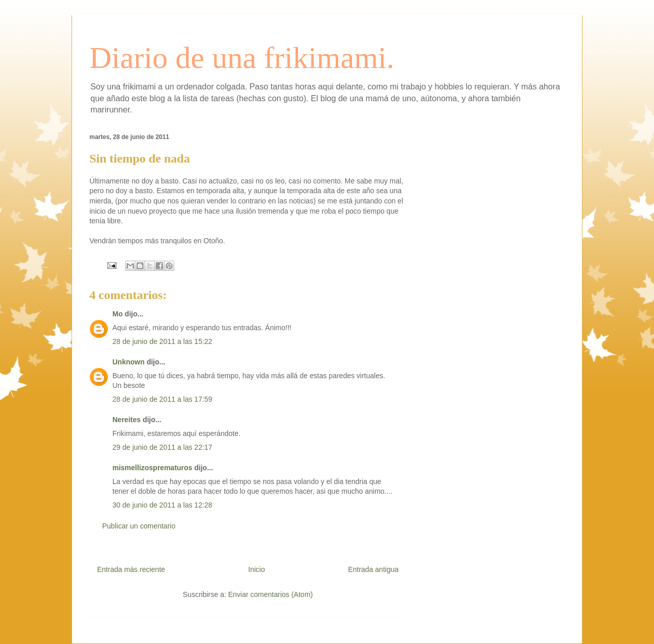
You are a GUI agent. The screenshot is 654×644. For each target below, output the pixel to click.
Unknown (129, 362)
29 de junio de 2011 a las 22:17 (162, 447)
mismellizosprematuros (152, 468)
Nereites (126, 420)
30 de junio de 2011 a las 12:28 (162, 505)
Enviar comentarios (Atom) (270, 594)
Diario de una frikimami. (242, 58)
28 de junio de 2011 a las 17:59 (162, 399)
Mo (118, 314)
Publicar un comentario (139, 526)
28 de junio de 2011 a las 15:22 (162, 341)
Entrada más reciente (131, 569)
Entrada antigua (373, 569)
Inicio (257, 569)
